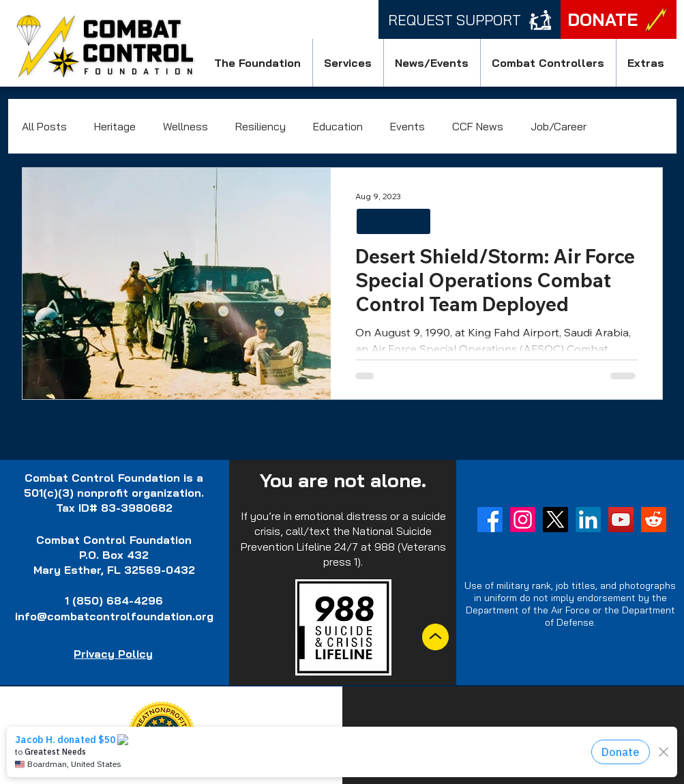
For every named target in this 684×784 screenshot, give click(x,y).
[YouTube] (621, 520)
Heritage (115, 126)
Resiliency (261, 126)
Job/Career (559, 126)
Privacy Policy (113, 654)
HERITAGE (393, 221)
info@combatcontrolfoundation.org (114, 616)
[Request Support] (470, 19)
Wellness (185, 126)
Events (407, 126)
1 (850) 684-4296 (114, 600)
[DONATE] (619, 19)
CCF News (478, 126)
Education (338, 126)
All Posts (44, 126)
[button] (258, 63)
